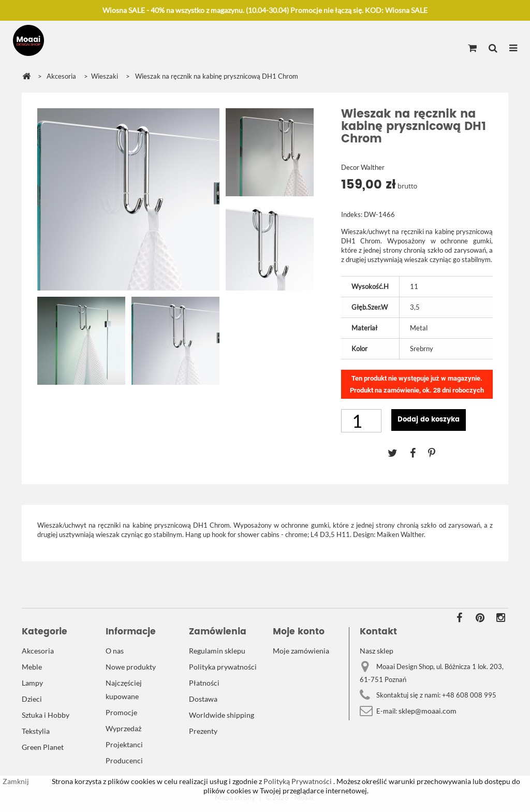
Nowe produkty (131, 667)
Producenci (124, 760)
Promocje (121, 712)
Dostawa (203, 699)
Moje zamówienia (301, 651)
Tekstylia (36, 731)
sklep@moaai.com (428, 711)
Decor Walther (363, 167)
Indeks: (352, 214)
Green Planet (43, 747)
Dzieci (32, 699)
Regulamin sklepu (217, 651)
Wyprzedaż (123, 728)
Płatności (204, 683)
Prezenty (203, 731)
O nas (115, 651)
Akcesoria (38, 651)
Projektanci (124, 744)
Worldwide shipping (222, 715)
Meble (32, 667)
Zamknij (16, 781)
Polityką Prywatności (297, 781)
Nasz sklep (377, 651)
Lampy (32, 683)
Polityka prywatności (223, 667)
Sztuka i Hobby (46, 715)
